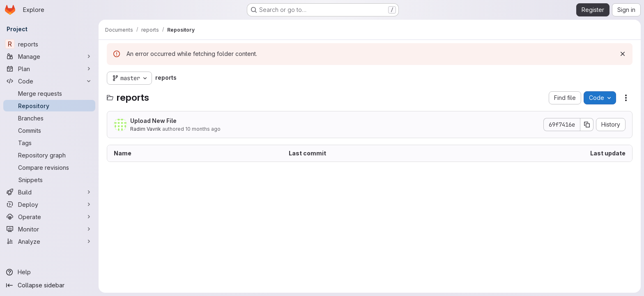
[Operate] (49, 217)
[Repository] (49, 106)
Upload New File (153, 121)
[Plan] (49, 69)
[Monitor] (49, 229)
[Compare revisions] (49, 167)
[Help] (49, 272)
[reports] (49, 44)
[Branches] (49, 118)
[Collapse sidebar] (49, 285)
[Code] (49, 81)
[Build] (49, 192)
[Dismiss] (623, 54)
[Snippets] (49, 180)
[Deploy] (49, 204)
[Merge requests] (49, 93)
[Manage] (49, 56)
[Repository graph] (49, 155)
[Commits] (49, 130)
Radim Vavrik (146, 129)
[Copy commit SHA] (587, 125)
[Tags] (49, 143)
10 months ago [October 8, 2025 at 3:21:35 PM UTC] (203, 129)
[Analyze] (49, 241)
